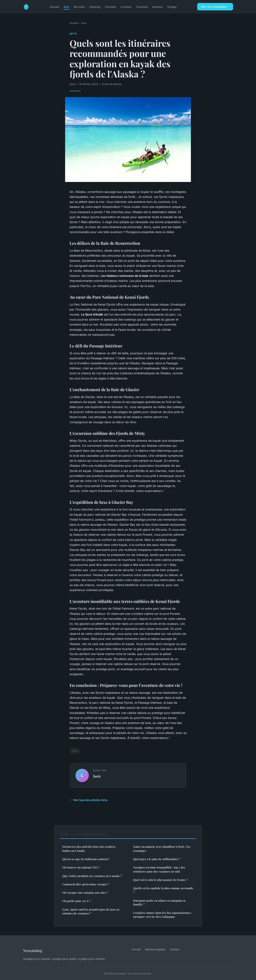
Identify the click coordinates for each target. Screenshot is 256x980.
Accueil (55, 7)
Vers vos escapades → (215, 7)
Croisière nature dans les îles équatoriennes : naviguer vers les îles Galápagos (163, 915)
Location (126, 7)
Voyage (172, 7)
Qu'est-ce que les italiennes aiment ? (86, 859)
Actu (66, 7)
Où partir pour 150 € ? (77, 901)
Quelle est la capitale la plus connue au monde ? (163, 890)
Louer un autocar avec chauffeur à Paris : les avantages (162, 849)
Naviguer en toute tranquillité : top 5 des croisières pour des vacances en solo (159, 869)
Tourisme (142, 7)
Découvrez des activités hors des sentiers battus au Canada (89, 849)
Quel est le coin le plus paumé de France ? (160, 880)
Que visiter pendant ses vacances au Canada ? (92, 876)
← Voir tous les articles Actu (88, 800)
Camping (95, 7)
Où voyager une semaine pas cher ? (85, 893)
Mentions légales (155, 949)
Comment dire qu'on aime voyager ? (86, 884)
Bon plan (79, 7)
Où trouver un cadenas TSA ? (81, 867)
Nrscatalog (33, 950)
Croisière (111, 7)
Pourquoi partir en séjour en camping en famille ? (159, 902)
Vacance (157, 7)
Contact (175, 949)
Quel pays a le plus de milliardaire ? (157, 859)
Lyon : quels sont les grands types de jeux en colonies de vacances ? (91, 911)
